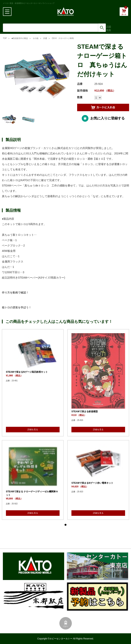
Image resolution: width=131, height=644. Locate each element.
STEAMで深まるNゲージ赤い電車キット (92, 483)
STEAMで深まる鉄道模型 (85, 412)
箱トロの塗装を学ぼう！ (17, 307)
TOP (5, 38)
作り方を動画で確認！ (15, 292)
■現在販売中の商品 (20, 38)
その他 (36, 38)
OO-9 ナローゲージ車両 (63, 38)
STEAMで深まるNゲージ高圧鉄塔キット (27, 372)
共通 (45, 38)
